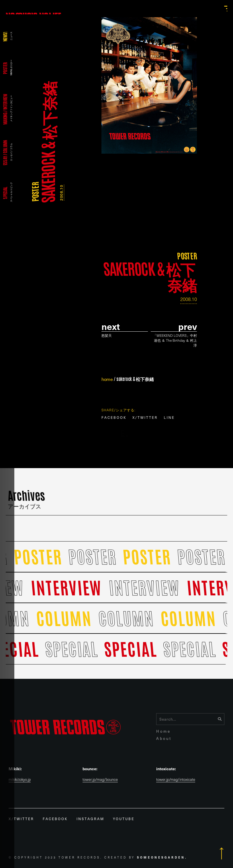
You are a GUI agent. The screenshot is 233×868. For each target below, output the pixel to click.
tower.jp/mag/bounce (100, 780)
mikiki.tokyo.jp (20, 780)
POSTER (35, 192)
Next (111, 326)
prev (188, 326)
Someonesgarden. (162, 857)
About (164, 738)
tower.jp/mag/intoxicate (176, 780)
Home (164, 731)
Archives (27, 500)
